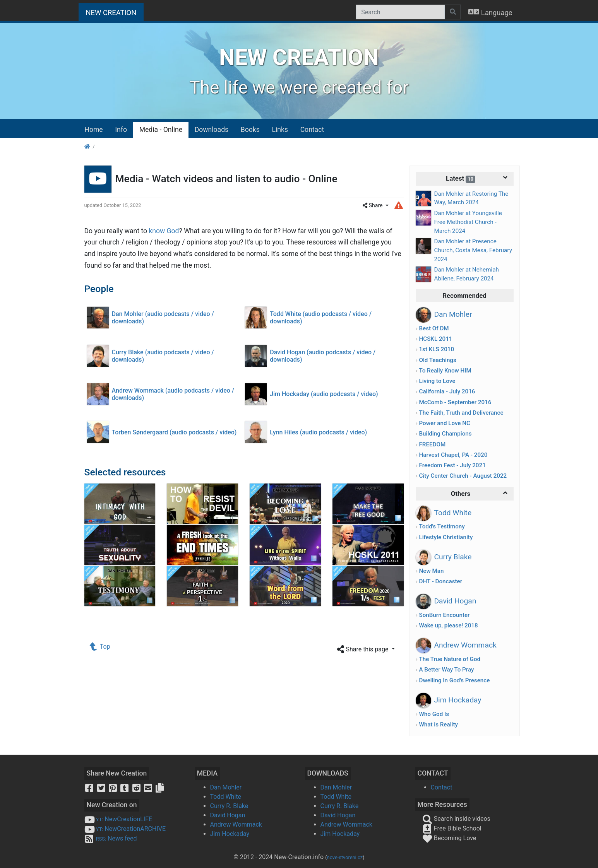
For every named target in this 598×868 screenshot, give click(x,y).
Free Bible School (452, 828)
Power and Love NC (444, 423)
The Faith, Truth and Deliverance (461, 413)
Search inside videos (456, 819)
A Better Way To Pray (446, 670)
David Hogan (228, 815)
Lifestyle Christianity (446, 537)
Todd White (226, 797)
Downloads (212, 130)
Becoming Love (449, 838)
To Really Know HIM (445, 371)
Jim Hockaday (230, 834)
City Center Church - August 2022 (463, 476)
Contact (312, 130)
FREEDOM (432, 444)
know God (164, 231)
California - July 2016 (447, 391)
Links (280, 130)
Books (250, 130)
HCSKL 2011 (435, 339)
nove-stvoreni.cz (345, 857)
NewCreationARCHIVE (125, 829)
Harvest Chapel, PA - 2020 (453, 455)
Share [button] (373, 205)
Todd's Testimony (442, 526)
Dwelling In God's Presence (454, 680)
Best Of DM (434, 328)
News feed (111, 838)
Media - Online (161, 130)
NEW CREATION (115, 12)
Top (100, 647)
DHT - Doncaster (440, 581)
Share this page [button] (363, 650)
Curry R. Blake (229, 806)
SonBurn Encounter (444, 615)
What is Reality (438, 724)
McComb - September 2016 (455, 402)
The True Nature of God (450, 659)
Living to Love (437, 381)
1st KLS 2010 (436, 349)
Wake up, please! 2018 (448, 625)
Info (121, 130)
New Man (431, 571)
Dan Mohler (226, 787)
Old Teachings (437, 360)
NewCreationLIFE (118, 819)
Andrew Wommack (236, 824)
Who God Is (434, 714)
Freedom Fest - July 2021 (452, 465)
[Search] (400, 12)
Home (93, 130)
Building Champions (445, 434)
